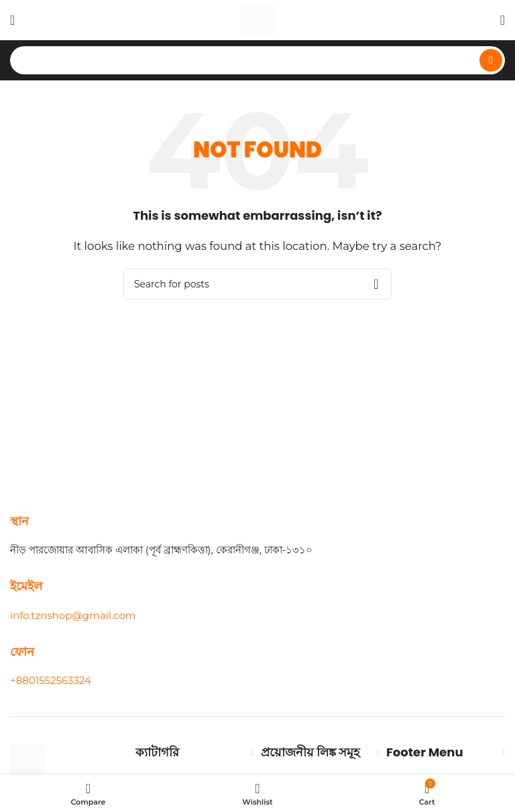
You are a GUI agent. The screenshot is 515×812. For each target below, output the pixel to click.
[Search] (257, 60)
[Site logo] (257, 19)
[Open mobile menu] (12, 20)
